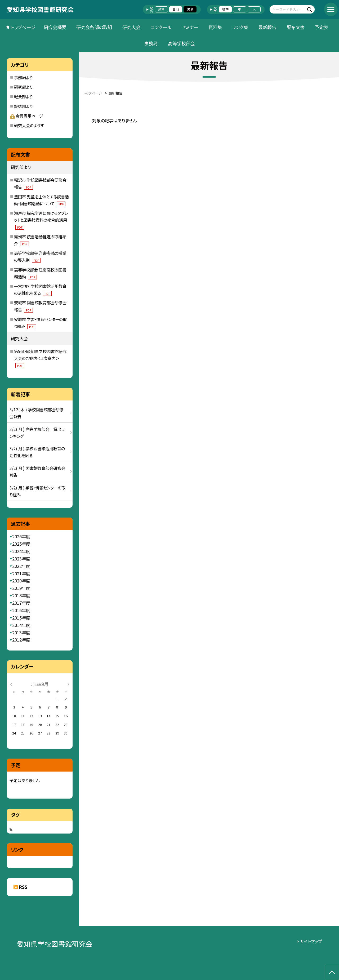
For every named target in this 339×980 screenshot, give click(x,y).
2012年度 (21, 640)
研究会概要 (55, 27)
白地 (176, 9)
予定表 (321, 27)
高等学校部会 (181, 43)
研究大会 (131, 27)
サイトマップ (311, 941)
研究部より (23, 87)
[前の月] (11, 684)
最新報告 (267, 27)
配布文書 (296, 27)
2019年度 (21, 588)
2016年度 (21, 610)
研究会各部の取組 (94, 27)
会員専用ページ (27, 116)
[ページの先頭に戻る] (332, 973)
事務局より (23, 77)
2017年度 (21, 603)
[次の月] (68, 684)
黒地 (190, 9)
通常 (161, 9)
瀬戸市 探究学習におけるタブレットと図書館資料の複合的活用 (41, 220)
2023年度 (21, 559)
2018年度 (21, 595)
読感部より (23, 106)
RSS (23, 887)
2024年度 (21, 551)
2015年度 (21, 618)
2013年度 (21, 632)
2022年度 (21, 566)
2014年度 (21, 625)
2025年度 (21, 544)
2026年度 (21, 536)
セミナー (190, 27)
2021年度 (21, 573)
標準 (225, 9)
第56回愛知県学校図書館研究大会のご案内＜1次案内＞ (40, 358)
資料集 (215, 27)
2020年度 (21, 581)
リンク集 (240, 27)
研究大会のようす (29, 125)
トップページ (23, 27)
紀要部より (23, 96)
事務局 (151, 43)
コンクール (161, 27)
